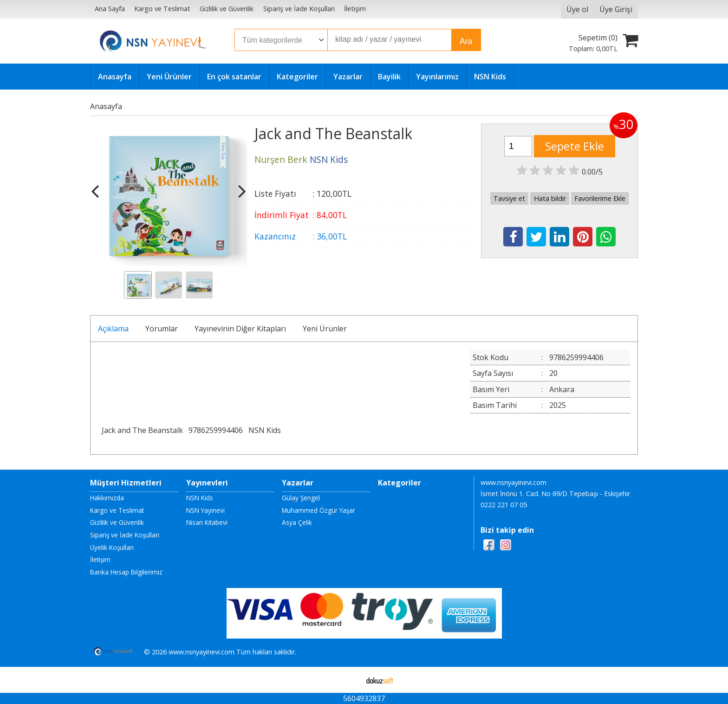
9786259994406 (216, 430)
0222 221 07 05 (504, 505)
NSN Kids (265, 430)
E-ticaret (349, 680)
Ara (466, 41)
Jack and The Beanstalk (142, 430)
